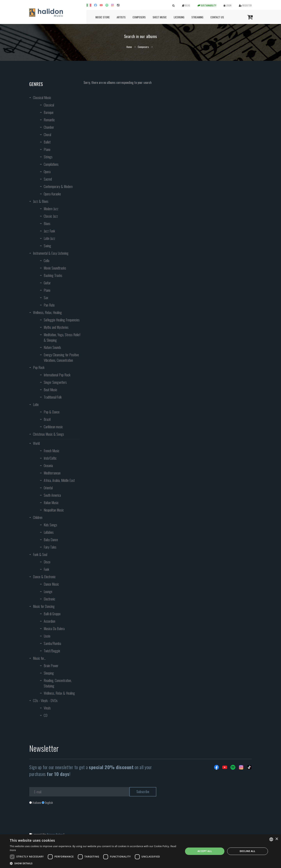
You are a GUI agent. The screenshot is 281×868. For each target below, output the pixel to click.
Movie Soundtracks (55, 268)
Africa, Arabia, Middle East (59, 480)
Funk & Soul (40, 554)
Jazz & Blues (41, 201)
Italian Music (51, 503)
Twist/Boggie (52, 651)
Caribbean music (53, 427)
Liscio (47, 636)
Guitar (47, 283)
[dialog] (140, 851)
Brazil (47, 419)
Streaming (197, 17)
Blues (47, 223)
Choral (47, 135)
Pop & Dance (52, 412)
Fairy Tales (50, 547)
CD (46, 715)
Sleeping (49, 673)
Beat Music (50, 390)
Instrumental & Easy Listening (51, 253)
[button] (94, 863)
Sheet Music (160, 17)
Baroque (49, 112)
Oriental (48, 488)
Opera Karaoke (52, 194)
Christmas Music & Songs (48, 434)
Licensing (179, 17)
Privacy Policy (55, 834)
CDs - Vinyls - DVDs (45, 700)
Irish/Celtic (50, 458)
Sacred (48, 179)
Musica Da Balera (54, 629)
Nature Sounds (52, 347)
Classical (49, 105)
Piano (47, 149)
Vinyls (47, 708)
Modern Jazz (51, 209)
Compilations (51, 164)
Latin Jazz (49, 238)
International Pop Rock (57, 375)
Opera (47, 172)
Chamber (49, 127)
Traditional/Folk (53, 397)
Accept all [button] (205, 851)
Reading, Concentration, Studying (58, 683)
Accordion (49, 621)
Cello (47, 261)
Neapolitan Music (54, 510)
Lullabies (49, 532)
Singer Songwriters (55, 382)
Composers (139, 17)
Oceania (48, 465)
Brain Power (51, 666)
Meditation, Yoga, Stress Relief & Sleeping (62, 337)
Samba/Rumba (52, 643)
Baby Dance (51, 540)
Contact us (217, 17)
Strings (48, 157)
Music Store (103, 17)
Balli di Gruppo (52, 614)
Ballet (47, 142)
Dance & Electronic (44, 577)
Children (38, 517)
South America (52, 495)
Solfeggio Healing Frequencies (62, 320)
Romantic (49, 120)
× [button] (277, 839)
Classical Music (42, 98)
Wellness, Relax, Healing (47, 312)
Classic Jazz (51, 216)
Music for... (39, 658)
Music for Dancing (44, 606)
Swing (47, 246)
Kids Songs (50, 525)
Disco (47, 562)
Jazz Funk (49, 231)
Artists (121, 17)
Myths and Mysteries (56, 327)
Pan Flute (49, 305)
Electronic (49, 599)
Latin (36, 404)
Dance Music (51, 584)
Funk (46, 569)
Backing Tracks (53, 275)
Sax (46, 298)
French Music (52, 451)
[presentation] (59, 820)
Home (129, 47)
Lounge (48, 591)
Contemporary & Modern (58, 186)
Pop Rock (39, 367)
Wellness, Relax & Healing (59, 693)
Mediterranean (52, 473)
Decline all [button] (247, 851)
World (36, 443)
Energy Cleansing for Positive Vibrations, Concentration (61, 357)
